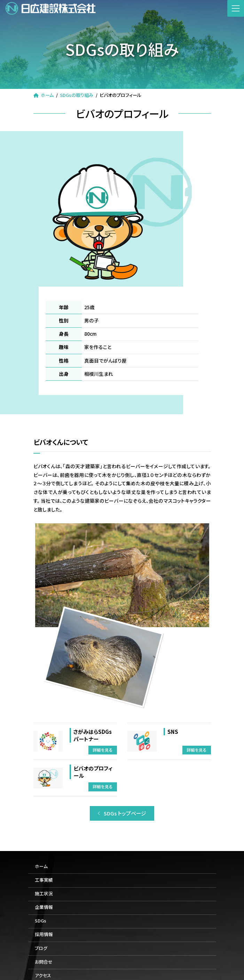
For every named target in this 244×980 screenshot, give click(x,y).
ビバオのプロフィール (93, 772)
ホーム (41, 866)
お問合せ (44, 962)
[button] (122, 813)
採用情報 (44, 935)
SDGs (41, 921)
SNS (173, 731)
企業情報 (44, 907)
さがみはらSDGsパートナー (93, 735)
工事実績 (44, 880)
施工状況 (44, 893)
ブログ (41, 948)
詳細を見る (103, 750)
